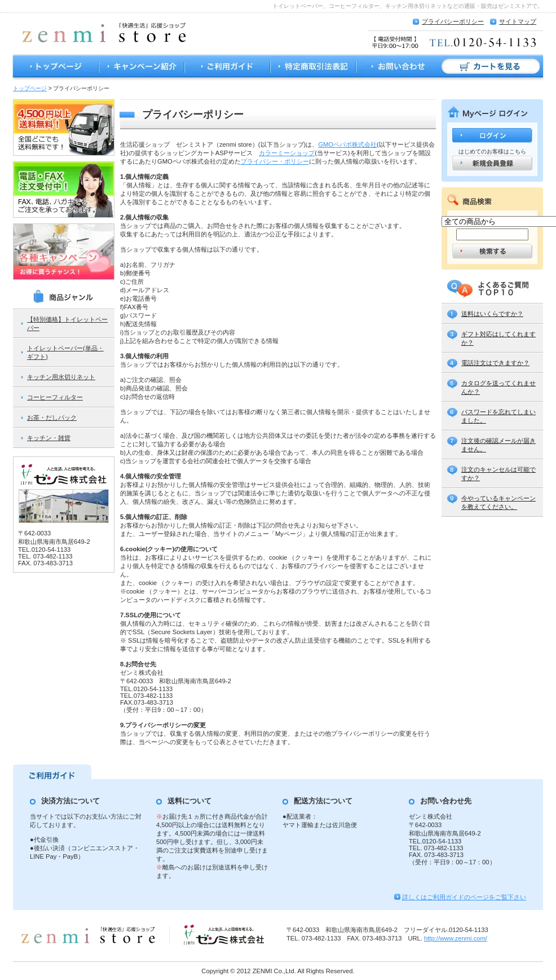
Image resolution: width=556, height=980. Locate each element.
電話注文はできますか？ (495, 363)
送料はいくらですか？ (492, 314)
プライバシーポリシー (453, 21)
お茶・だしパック (52, 418)
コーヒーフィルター (55, 397)
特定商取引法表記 (313, 68)
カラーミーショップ (287, 153)
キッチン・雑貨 (49, 438)
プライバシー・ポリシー (275, 161)
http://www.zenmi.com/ (456, 938)
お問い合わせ (399, 68)
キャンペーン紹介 (142, 68)
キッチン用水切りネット (61, 377)
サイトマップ (518, 21)
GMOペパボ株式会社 (347, 144)
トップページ (55, 68)
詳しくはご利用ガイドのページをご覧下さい (464, 897)
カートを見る (493, 68)
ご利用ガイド (227, 68)
